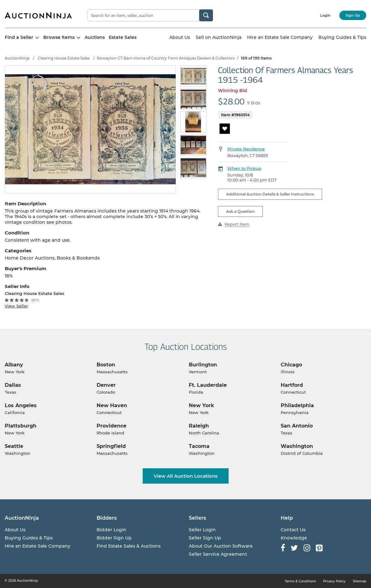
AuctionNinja (17, 58)
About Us (180, 37)
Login (325, 15)
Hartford (292, 385)
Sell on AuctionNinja (219, 37)
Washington (297, 446)
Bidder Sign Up (114, 538)
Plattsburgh (21, 426)
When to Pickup (244, 168)
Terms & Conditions (300, 581)
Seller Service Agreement (218, 554)
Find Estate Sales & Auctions (129, 546)
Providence (111, 426)
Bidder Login (111, 530)
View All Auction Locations (186, 476)
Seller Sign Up (205, 538)
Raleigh (199, 426)
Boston (106, 365)
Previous (184, 122)
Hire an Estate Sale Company (280, 37)
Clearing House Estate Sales (64, 58)
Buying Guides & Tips (342, 37)
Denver (106, 385)
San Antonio (297, 426)
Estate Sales (123, 37)
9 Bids (254, 103)
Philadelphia (297, 405)
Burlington (203, 365)
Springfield (111, 446)
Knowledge (294, 538)
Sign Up (353, 15)
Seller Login (202, 530)
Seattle (14, 446)
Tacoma (199, 446)
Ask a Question (240, 211)
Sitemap (360, 581)
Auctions (95, 37)
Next (203, 122)
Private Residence (246, 149)
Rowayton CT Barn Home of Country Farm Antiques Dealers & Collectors (166, 58)
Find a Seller (22, 37)
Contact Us (293, 530)
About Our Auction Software (221, 546)
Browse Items (62, 37)
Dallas (13, 385)
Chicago (291, 365)
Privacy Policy (334, 581)
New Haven (112, 405)
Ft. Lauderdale (208, 385)
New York (201, 405)
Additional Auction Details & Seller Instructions (270, 194)
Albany (14, 365)
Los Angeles (21, 405)
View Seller (16, 306)
